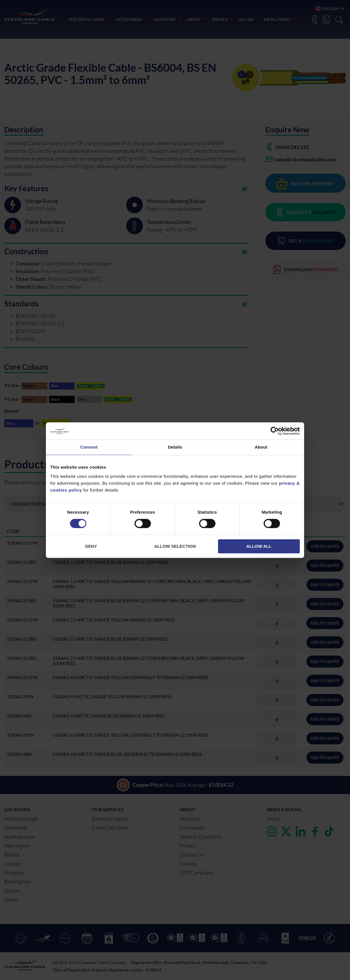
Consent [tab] (89, 447)
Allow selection (175, 546)
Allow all (259, 546)
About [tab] (261, 447)
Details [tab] (175, 447)
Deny (91, 546)
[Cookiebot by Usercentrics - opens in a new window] (275, 431)
